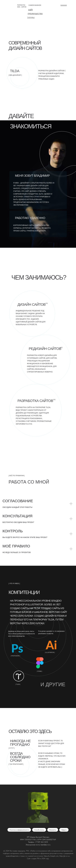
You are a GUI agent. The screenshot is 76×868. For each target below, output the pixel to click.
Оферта (64, 830)
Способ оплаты (39, 830)
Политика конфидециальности (19, 830)
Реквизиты (53, 830)
